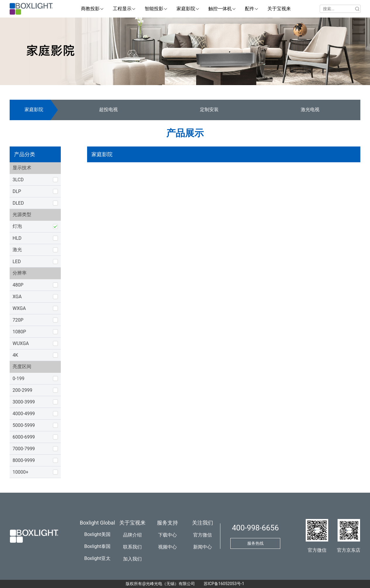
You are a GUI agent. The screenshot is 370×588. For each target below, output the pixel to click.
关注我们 (203, 523)
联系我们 (132, 547)
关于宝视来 (132, 523)
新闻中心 (203, 547)
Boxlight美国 (97, 534)
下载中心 (167, 535)
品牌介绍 (132, 535)
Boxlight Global (97, 523)
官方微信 (203, 535)
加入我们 (132, 559)
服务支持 (167, 523)
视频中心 (167, 547)
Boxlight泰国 (97, 546)
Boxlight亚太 (97, 558)
